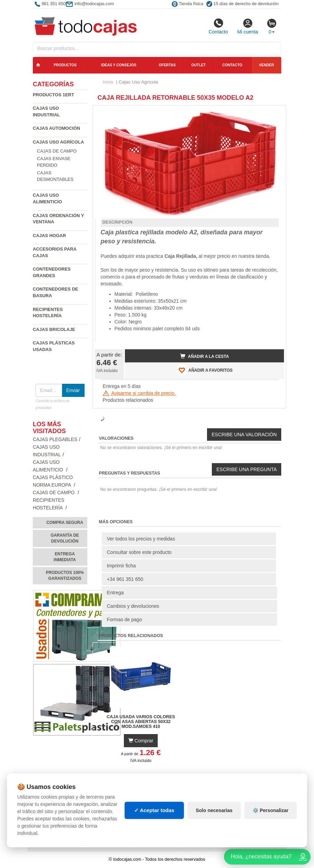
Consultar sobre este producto (139, 552)
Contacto (218, 26)
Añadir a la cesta (205, 356)
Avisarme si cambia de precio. (139, 393)
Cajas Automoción (56, 128)
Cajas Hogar (49, 236)
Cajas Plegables (55, 440)
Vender (267, 65)
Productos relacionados (128, 400)
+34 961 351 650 (125, 579)
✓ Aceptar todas (154, 810)
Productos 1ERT (53, 95)
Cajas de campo (57, 151)
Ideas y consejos (119, 65)
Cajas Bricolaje (54, 329)
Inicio (108, 82)
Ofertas (167, 65)
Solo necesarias (214, 810)
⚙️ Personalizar (271, 810)
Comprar (141, 741)
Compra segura (65, 523)
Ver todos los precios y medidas (141, 539)
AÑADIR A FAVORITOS (204, 370)
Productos (65, 65)
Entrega (115, 593)
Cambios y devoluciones (133, 606)
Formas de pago (125, 620)
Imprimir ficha (121, 566)
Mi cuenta (248, 26)
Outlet (198, 65)
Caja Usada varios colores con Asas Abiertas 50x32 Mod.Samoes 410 (141, 722)
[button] (273, 114)
